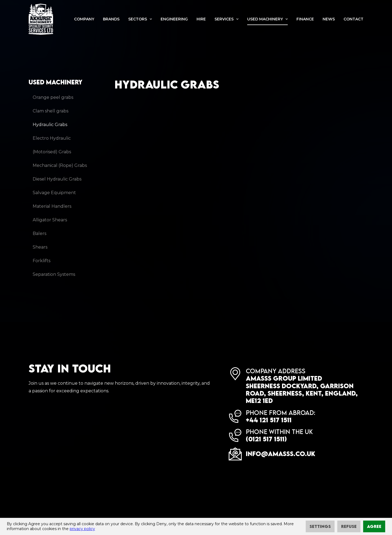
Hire (201, 19)
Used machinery (265, 19)
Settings (320, 526)
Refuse (349, 526)
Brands (111, 19)
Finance (305, 19)
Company (84, 19)
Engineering (174, 19)
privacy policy (82, 529)
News (329, 19)
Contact (353, 19)
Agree (374, 526)
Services (224, 19)
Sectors (138, 19)
